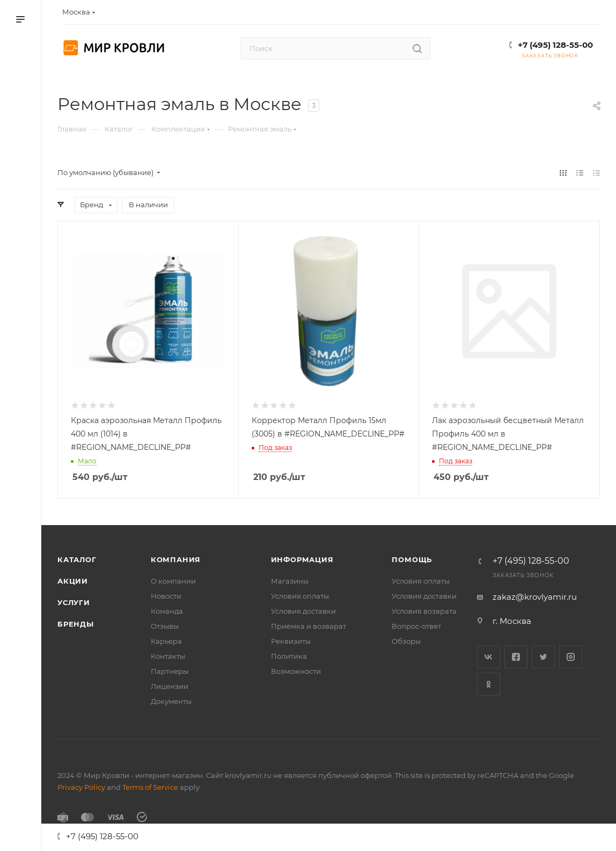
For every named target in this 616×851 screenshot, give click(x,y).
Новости (166, 596)
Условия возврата (424, 611)
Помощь (412, 559)
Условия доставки (303, 611)
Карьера (166, 641)
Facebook (516, 657)
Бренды (76, 624)
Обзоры (406, 641)
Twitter (543, 657)
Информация (302, 559)
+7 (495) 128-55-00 (555, 45)
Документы (171, 701)
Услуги (74, 602)
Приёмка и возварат (309, 626)
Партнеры (170, 671)
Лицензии (170, 686)
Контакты (168, 656)
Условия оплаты (300, 596)
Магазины (290, 581)
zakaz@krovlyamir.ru (535, 597)
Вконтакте (489, 657)
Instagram (571, 657)
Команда (167, 611)
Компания (176, 559)
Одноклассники (489, 684)
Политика (289, 656)
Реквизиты (291, 641)
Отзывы (165, 626)
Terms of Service (150, 787)
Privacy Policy (81, 787)
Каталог (77, 559)
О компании (173, 581)
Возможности (296, 671)
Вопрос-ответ (416, 626)
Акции (73, 581)
